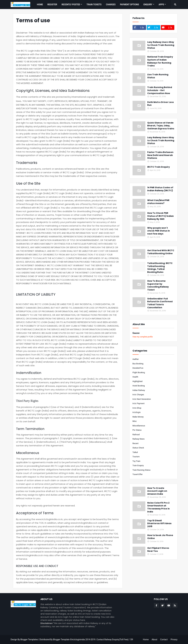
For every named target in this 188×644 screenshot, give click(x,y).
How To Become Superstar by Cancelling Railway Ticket (158, 285)
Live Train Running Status (158, 76)
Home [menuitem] (40, 5)
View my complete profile (143, 337)
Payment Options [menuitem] (130, 5)
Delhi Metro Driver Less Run (160, 104)
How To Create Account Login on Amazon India (157, 491)
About (154, 639)
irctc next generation (142, 399)
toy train (136, 461)
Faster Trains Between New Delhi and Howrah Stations (160, 155)
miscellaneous (139, 426)
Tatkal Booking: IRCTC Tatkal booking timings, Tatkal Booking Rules (160, 268)
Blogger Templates (29, 639)
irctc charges (138, 395)
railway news (139, 439)
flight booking (139, 372)
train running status (142, 470)
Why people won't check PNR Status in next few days (159, 231)
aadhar (136, 359)
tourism (136, 457)
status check (138, 448)
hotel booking (139, 386)
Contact (164, 639)
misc (135, 421)
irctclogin (137, 412)
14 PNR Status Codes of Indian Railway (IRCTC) (160, 189)
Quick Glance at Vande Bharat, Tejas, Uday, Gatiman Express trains (161, 126)
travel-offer (138, 474)
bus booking (138, 364)
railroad (136, 435)
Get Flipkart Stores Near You (158, 550)
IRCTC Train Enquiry (159, 167)
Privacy (174, 639)
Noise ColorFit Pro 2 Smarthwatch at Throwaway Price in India (158, 507)
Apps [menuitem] (161, 5)
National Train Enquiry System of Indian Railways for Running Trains (160, 61)
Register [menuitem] (52, 5)
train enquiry (138, 465)
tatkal (135, 452)
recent (136, 443)
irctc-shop (137, 408)
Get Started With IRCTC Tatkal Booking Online (161, 252)
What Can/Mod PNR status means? (158, 202)
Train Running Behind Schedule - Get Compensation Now (160, 90)
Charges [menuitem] (111, 5)
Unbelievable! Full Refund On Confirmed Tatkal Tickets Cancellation (160, 303)
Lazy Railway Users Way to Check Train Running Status (161, 45)
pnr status (137, 430)
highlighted (138, 381)
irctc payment (139, 403)
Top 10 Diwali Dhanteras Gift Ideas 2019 (159, 524)
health (135, 377)
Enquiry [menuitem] (148, 5)
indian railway (139, 390)
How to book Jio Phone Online (160, 537)
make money (138, 417)
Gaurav (136, 333)
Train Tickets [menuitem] (94, 5)
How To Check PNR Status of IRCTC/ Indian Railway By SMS (160, 216)
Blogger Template (61, 639)
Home (146, 639)
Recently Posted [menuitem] (71, 5)
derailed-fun (138, 368)
